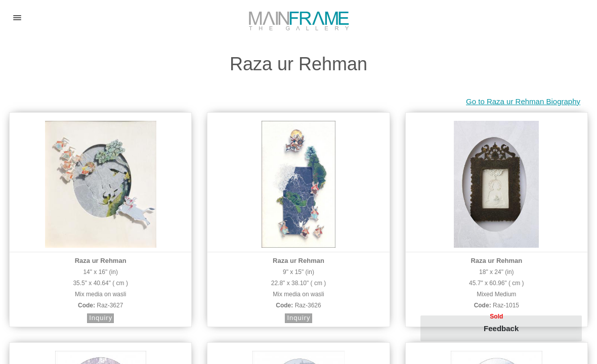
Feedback (501, 328)
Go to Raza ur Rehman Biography (523, 101)
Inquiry (101, 318)
